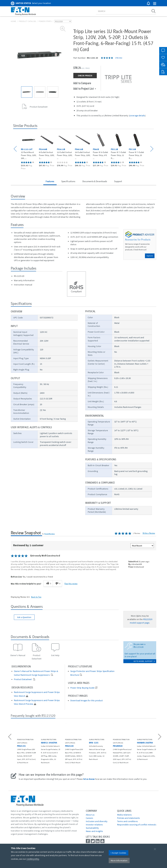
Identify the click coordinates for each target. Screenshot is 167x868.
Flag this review (71, 584)
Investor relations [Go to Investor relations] (94, 825)
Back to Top (36, 597)
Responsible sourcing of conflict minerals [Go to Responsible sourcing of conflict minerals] (137, 825)
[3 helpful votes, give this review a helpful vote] (48, 584)
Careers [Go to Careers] (89, 818)
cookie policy (33, 859)
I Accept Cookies (118, 853)
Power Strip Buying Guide (82, 688)
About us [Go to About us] (90, 815)
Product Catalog (27, 21)
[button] (155, 4)
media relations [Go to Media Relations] (124, 815)
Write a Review (149, 533)
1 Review (119, 58)
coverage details (137, 116)
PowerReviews (50, 534)
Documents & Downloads (95, 181)
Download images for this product (87, 701)
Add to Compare (82, 83)
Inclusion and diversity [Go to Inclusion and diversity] (97, 821)
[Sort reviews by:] (142, 546)
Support (118, 181)
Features (50, 181)
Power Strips (45, 21)
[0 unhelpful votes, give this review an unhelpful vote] (57, 584)
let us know (89, 779)
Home (13, 21)
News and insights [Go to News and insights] (94, 831)
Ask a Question (24, 617)
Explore (150, 256)
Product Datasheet (23, 679)
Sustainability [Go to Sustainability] (92, 828)
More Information (119, 860)
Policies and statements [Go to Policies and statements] (128, 818)
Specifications (68, 181)
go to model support (144, 661)
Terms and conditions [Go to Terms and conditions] (127, 821)
